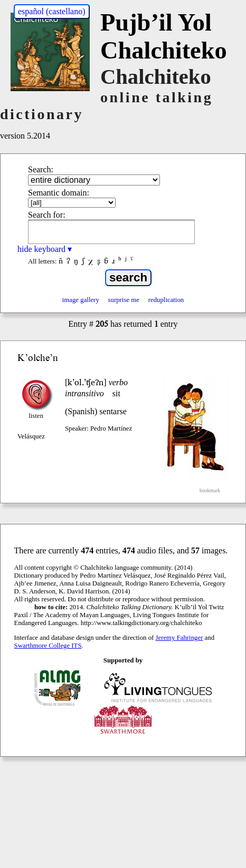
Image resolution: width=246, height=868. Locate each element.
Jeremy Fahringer (179, 638)
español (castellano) (52, 11)
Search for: (47, 215)
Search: (41, 169)
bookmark (210, 490)
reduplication (166, 300)
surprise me (124, 300)
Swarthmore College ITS (48, 646)
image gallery (81, 300)
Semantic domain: (59, 193)
